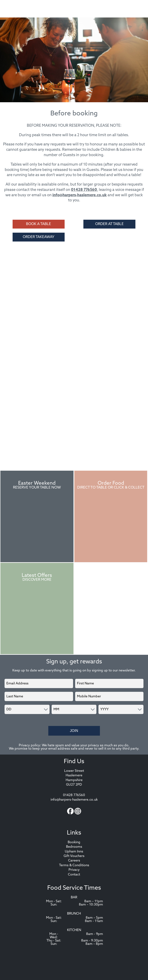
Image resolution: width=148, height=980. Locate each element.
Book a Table (38, 224)
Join (74, 731)
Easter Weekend (37, 483)
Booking (74, 842)
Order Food (111, 483)
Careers (74, 861)
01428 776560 (84, 190)
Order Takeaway (39, 237)
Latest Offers (37, 576)
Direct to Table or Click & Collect (111, 488)
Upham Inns (74, 852)
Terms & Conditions (74, 865)
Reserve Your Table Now (37, 488)
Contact (74, 875)
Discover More (37, 580)
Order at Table (109, 224)
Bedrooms (74, 847)
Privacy (74, 870)
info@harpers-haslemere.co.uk (80, 195)
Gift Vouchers (74, 856)
